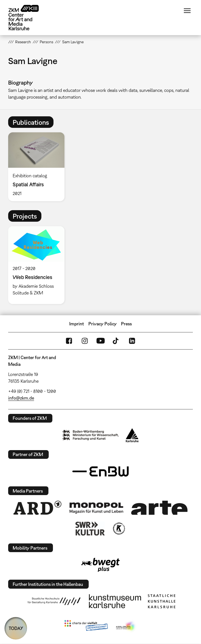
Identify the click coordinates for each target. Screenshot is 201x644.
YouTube (100, 341)
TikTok (116, 341)
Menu (187, 11)
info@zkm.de (21, 398)
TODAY (16, 628)
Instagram (85, 341)
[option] (39, 167)
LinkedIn (132, 341)
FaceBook (69, 341)
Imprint (77, 324)
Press (126, 324)
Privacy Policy (103, 324)
